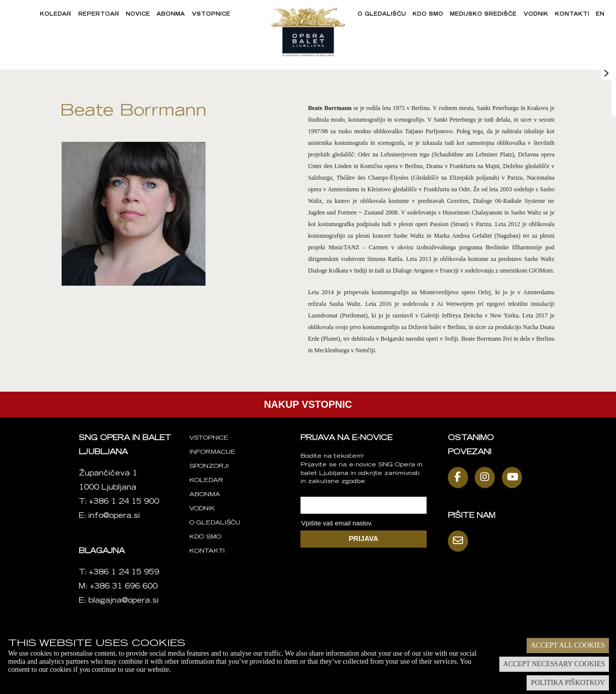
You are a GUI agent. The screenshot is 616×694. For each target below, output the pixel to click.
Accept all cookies (568, 645)
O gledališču (382, 15)
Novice (138, 15)
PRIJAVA (364, 539)
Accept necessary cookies (554, 664)
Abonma (171, 15)
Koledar (56, 15)
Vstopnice (211, 15)
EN (600, 15)
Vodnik (536, 15)
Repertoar (99, 15)
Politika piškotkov (568, 683)
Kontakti (572, 15)
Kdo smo (428, 15)
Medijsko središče (483, 15)
